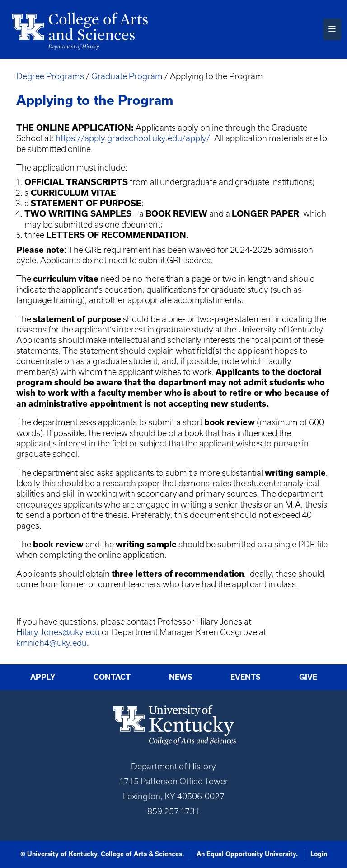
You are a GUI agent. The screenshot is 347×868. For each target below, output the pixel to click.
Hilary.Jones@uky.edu (58, 632)
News (181, 677)
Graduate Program (127, 76)
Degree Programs (50, 76)
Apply (43, 677)
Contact (112, 677)
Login (319, 854)
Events (246, 677)
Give (308, 677)
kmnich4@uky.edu (52, 643)
